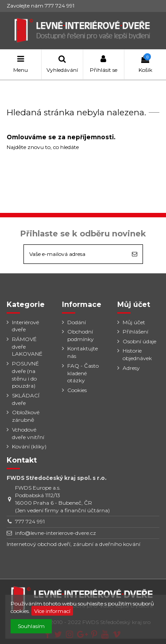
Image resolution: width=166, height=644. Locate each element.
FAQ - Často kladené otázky (83, 373)
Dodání (77, 322)
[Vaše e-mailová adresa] (75, 254)
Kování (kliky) (29, 446)
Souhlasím (31, 626)
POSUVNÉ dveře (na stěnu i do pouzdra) (25, 375)
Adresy (131, 368)
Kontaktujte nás (83, 352)
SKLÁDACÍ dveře (26, 399)
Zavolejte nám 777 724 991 (41, 6)
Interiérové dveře (25, 326)
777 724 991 (30, 521)
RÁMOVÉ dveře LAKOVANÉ (27, 347)
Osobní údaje (139, 341)
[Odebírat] (135, 254)
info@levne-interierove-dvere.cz (56, 533)
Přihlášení (135, 332)
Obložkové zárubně (26, 416)
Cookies (77, 390)
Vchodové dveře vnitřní (28, 433)
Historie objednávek (137, 354)
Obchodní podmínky (81, 335)
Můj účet (134, 322)
